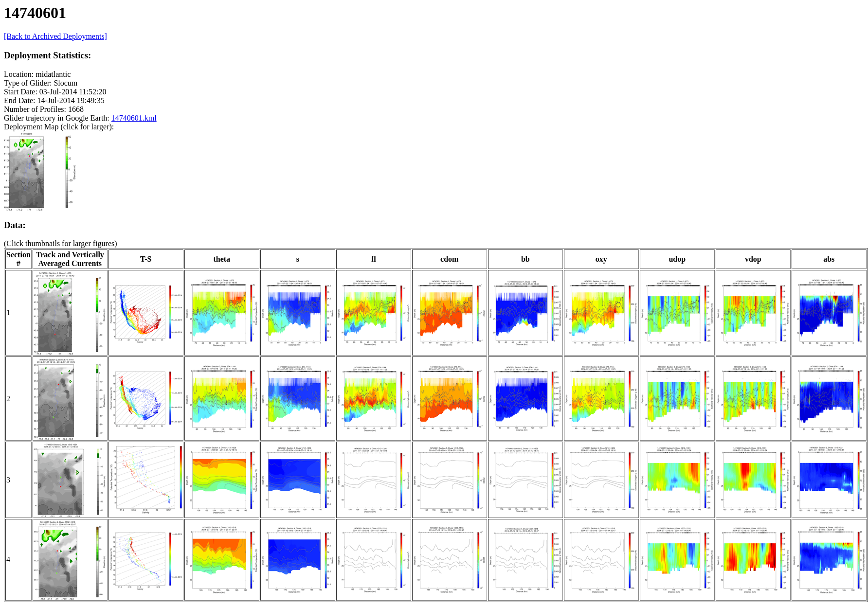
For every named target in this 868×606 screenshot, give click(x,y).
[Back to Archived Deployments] (55, 36)
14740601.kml (134, 118)
